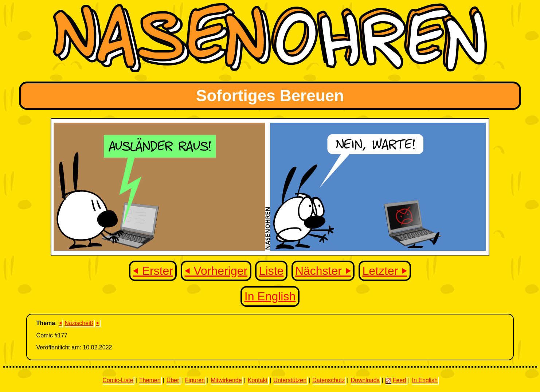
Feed (396, 380)
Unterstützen (290, 380)
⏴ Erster (153, 271)
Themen (150, 380)
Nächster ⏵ (323, 271)
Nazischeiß (79, 323)
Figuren (195, 380)
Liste (271, 271)
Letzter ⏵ (385, 271)
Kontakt (258, 380)
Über (173, 380)
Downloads (365, 380)
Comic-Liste (118, 380)
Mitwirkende (226, 380)
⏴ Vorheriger (216, 271)
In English (270, 296)
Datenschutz (328, 380)
